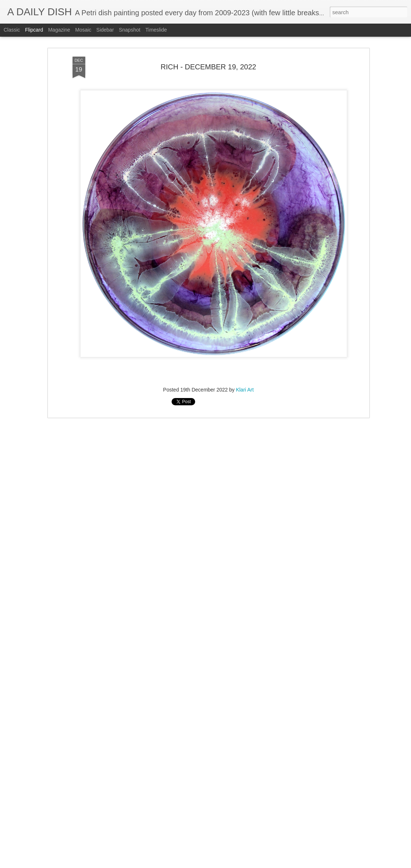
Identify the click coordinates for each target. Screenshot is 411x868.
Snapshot (130, 30)
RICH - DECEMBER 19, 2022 (208, 67)
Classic (12, 30)
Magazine (59, 30)
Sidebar (105, 30)
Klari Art (245, 390)
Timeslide (156, 30)
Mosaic (83, 30)
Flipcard (34, 30)
